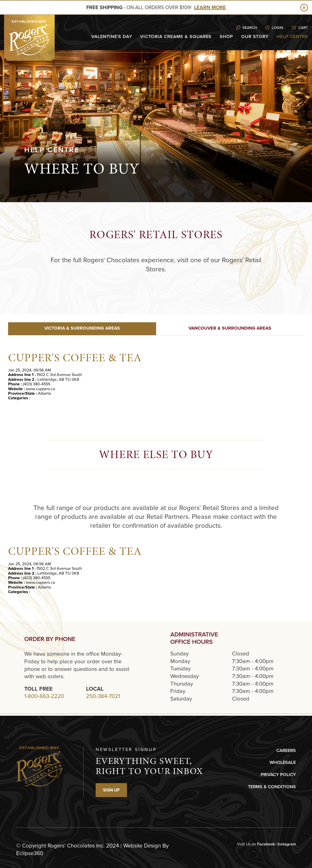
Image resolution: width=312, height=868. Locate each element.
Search (250, 28)
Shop (226, 36)
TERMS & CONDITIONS (272, 787)
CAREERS (286, 750)
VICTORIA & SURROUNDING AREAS (82, 328)
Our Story (255, 36)
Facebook (266, 844)
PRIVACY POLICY (278, 775)
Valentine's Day (112, 36)
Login (277, 28)
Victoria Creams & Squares (176, 36)
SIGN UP (111, 790)
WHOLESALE (283, 762)
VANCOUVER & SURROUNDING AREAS (230, 328)
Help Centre (292, 36)
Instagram (287, 844)
